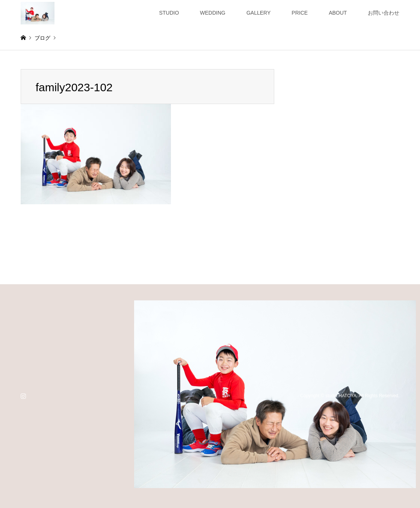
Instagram (23, 396)
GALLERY (258, 13)
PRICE (300, 13)
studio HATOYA (341, 396)
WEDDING (213, 13)
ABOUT (338, 13)
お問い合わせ (384, 13)
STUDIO (169, 13)
